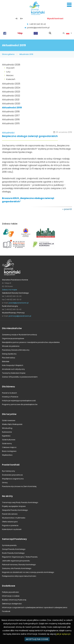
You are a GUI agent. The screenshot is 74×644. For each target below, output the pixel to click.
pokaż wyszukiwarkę (50, 33)
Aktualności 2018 (11, 112)
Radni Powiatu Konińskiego (13, 553)
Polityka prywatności (10, 592)
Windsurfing (7, 428)
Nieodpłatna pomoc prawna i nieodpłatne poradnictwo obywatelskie (31, 342)
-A (16, 19)
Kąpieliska (6, 436)
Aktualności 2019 (26, 54)
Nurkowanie (7, 432)
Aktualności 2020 (11, 104)
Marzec (10, 75)
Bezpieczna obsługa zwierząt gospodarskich (30, 136)
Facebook (6, 611)
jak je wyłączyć (64, 634)
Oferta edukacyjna (10, 522)
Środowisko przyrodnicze (12, 475)
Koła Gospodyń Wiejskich (13, 365)
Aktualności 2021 (11, 100)
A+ (21, 19)
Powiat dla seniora (10, 514)
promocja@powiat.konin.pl (20, 316)
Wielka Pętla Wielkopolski (12, 424)
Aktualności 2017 (11, 116)
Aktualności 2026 (11, 65)
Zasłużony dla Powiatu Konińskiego (17, 568)
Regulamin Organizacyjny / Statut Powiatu (20, 557)
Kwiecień (11, 79)
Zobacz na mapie (9, 290)
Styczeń (10, 68)
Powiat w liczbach (9, 393)
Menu (69, 5)
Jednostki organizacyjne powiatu (16, 561)
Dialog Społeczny (9, 354)
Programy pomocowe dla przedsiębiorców (20, 404)
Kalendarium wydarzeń (12, 529)
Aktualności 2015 (11, 123)
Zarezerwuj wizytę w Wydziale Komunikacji (19, 335)
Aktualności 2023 (11, 92)
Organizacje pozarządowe (13, 338)
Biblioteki (6, 361)
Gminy (5, 483)
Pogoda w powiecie (10, 525)
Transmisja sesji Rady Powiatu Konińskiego (20, 502)
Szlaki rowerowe (9, 420)
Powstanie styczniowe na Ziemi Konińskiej (19, 486)
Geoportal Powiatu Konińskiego (15, 510)
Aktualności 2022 (11, 96)
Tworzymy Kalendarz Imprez (14, 373)
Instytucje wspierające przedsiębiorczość (19, 401)
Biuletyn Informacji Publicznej (14, 600)
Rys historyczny (9, 471)
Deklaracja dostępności (12, 604)
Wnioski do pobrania (11, 346)
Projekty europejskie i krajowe (14, 506)
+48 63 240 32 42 (37, 24)
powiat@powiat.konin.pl (38, 28)
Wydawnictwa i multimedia (14, 518)
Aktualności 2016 (11, 119)
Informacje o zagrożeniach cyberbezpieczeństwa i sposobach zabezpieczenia (35, 607)
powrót (68, 209)
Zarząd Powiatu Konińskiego (14, 549)
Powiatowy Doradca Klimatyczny (16, 350)
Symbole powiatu (9, 545)
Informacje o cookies (11, 596)
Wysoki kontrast (55, 19)
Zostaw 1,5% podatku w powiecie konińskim (20, 377)
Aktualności (8, 133)
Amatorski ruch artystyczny (13, 369)
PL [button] (66, 33)
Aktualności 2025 (11, 84)
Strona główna (8, 54)
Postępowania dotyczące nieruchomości (19, 576)
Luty (8, 72)
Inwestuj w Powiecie (10, 397)
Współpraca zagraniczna (13, 479)
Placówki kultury (9, 358)
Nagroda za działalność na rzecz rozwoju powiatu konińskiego (28, 572)
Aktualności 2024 (11, 88)
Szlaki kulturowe (9, 440)
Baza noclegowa (9, 451)
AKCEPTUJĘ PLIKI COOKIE (37, 639)
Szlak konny (7, 443)
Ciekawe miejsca (9, 447)
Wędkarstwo (7, 455)
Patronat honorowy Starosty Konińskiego (19, 565)
